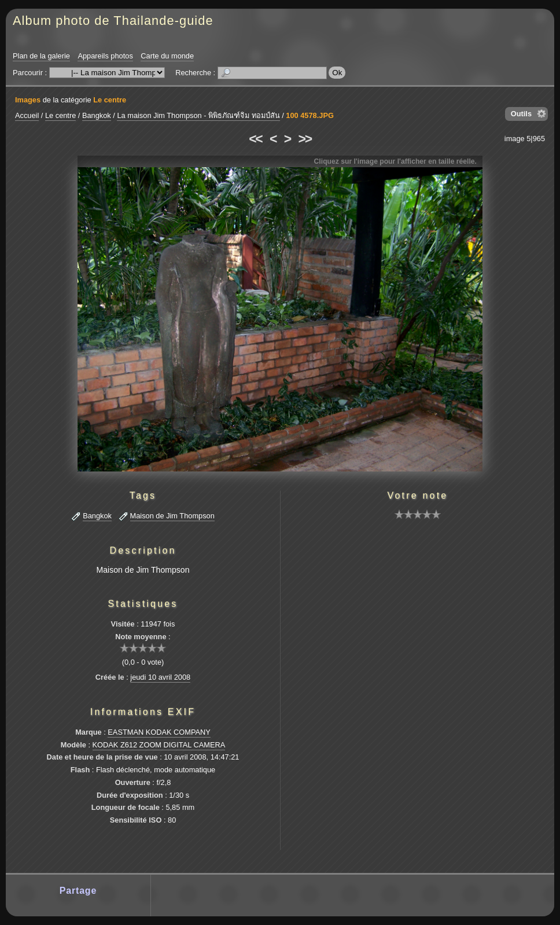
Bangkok (97, 115)
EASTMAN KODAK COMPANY (159, 732)
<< (255, 139)
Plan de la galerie (41, 56)
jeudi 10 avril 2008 (160, 677)
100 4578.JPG (310, 115)
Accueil (27, 115)
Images (28, 100)
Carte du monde (167, 56)
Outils (521, 114)
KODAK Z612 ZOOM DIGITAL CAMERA (159, 745)
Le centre (110, 100)
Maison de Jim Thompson (172, 516)
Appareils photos (105, 56)
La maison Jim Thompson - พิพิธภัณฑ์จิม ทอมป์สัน (198, 115)
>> (305, 139)
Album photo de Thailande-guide (113, 21)
